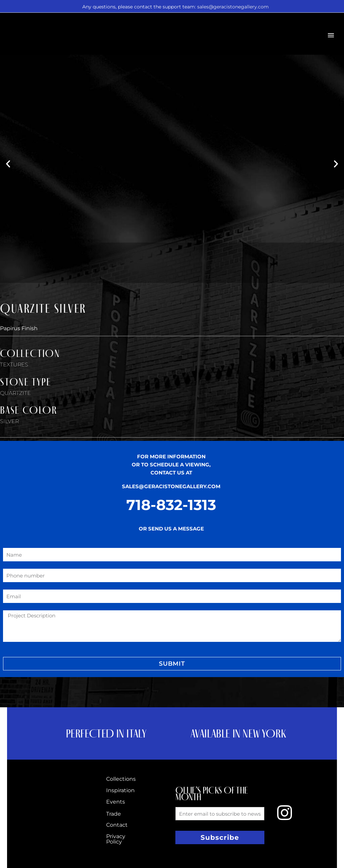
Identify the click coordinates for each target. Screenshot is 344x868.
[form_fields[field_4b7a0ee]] (172, 575)
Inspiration (120, 790)
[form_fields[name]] (172, 555)
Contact (117, 825)
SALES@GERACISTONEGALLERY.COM (171, 486)
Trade (114, 814)
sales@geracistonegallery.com (233, 7)
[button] (8, 164)
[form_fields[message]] (172, 626)
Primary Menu (331, 35)
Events (116, 802)
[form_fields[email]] (172, 596)
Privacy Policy (116, 839)
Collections (121, 779)
